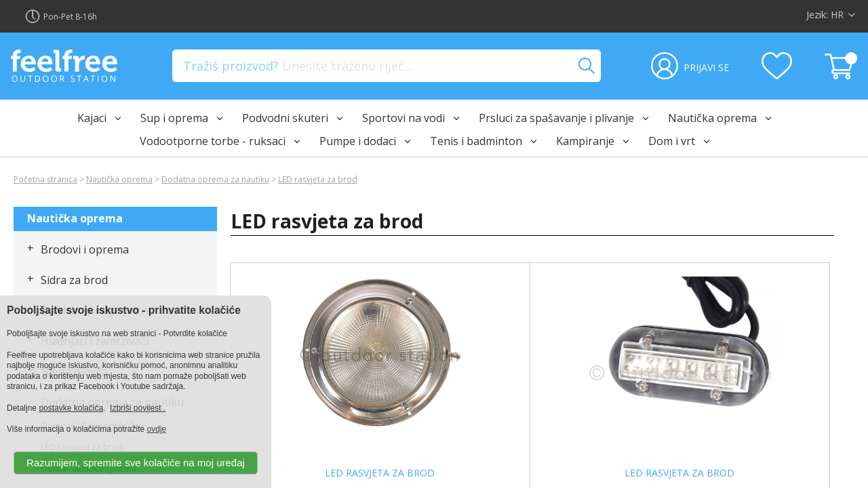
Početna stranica (45, 179)
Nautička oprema (119, 179)
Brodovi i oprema (85, 249)
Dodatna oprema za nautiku (215, 179)
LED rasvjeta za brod (318, 179)
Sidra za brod (74, 280)
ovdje (157, 429)
